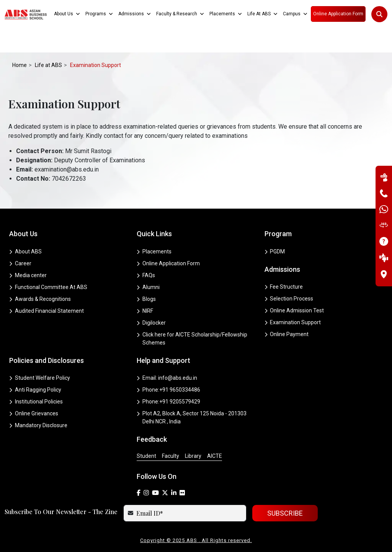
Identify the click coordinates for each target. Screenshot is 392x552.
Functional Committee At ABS (48, 287)
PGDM (275, 252)
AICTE (215, 456)
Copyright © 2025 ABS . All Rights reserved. (196, 540)
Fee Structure (284, 287)
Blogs (146, 299)
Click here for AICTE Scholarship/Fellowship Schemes (192, 339)
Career (20, 263)
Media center (28, 275)
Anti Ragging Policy (35, 390)
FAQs (146, 275)
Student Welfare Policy (40, 378)
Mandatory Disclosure (38, 425)
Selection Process (289, 299)
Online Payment (287, 334)
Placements (154, 252)
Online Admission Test (294, 310)
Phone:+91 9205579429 (168, 402)
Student (146, 456)
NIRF (145, 311)
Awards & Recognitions (40, 299)
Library (193, 456)
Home (20, 65)
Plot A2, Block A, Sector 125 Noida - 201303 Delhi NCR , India (192, 417)
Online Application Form (168, 263)
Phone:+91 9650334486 (168, 390)
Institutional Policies (36, 402)
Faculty (171, 456)
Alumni (148, 287)
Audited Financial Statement (47, 311)
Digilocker (151, 323)
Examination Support (293, 322)
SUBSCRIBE (285, 513)
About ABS (25, 252)
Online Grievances (34, 413)
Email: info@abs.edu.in (167, 378)
